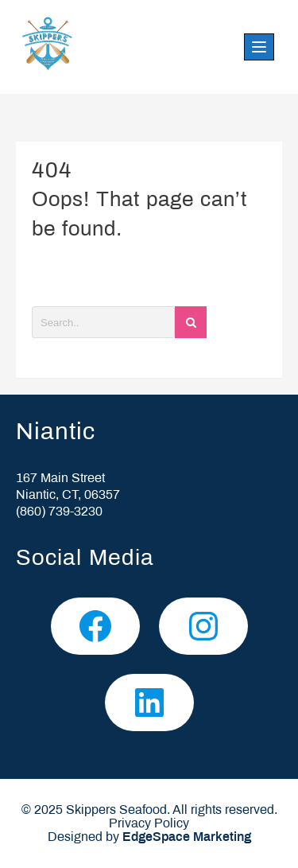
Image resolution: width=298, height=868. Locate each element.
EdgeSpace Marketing (187, 837)
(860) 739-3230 (59, 512)
